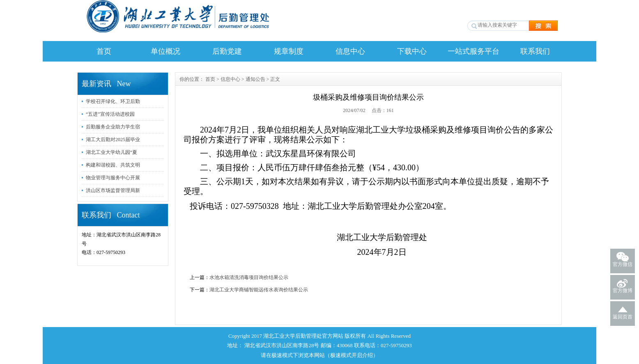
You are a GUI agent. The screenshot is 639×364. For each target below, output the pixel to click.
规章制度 (289, 51)
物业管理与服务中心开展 (113, 178)
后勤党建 (227, 51)
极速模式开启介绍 (352, 355)
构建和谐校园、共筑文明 (113, 165)
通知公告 (255, 79)
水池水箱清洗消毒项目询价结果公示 (249, 277)
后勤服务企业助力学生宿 (113, 127)
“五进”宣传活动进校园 (110, 114)
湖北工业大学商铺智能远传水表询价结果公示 (259, 290)
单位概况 (165, 51)
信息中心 (350, 51)
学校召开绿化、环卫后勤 (113, 101)
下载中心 (412, 51)
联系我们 (535, 51)
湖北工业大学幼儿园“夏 (111, 152)
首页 (104, 51)
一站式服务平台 (474, 51)
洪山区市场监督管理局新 (113, 190)
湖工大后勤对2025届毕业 (113, 140)
